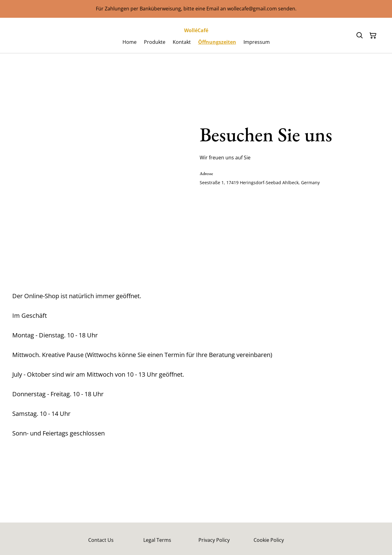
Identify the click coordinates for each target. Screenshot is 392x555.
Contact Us (101, 540)
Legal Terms (157, 540)
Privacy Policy (214, 540)
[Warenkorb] (373, 36)
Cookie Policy (269, 540)
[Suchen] (360, 36)
